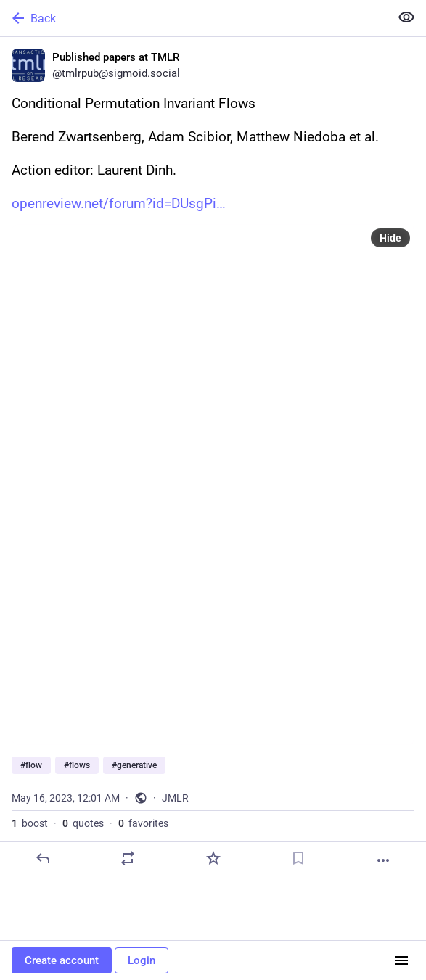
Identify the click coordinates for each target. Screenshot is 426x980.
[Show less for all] (406, 17)
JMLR (175, 798)
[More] (383, 860)
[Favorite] (213, 858)
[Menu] (401, 960)
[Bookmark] (298, 858)
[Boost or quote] (128, 858)
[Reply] (43, 858)
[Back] (193, 18)
